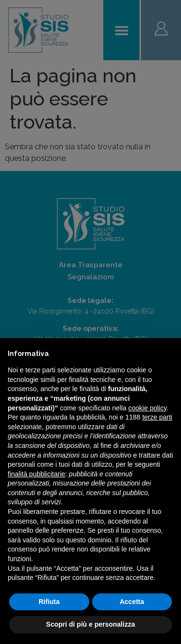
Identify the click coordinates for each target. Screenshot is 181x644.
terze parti (157, 417)
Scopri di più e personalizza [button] (90, 624)
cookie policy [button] (147, 408)
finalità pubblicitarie (36, 474)
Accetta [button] (132, 602)
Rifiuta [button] (49, 602)
